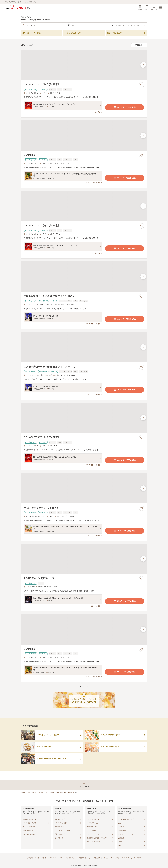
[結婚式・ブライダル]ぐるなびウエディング (34, 793)
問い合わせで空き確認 (125, 601)
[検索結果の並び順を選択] (139, 45)
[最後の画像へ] (143, 65)
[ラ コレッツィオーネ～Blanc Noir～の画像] (84, 488)
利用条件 (45, 858)
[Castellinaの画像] (84, 135)
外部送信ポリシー (71, 858)
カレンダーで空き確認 (125, 107)
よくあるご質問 (136, 858)
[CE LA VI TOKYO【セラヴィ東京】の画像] (84, 65)
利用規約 (37, 858)
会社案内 (30, 858)
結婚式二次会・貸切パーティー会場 (61, 793)
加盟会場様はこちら (85, 858)
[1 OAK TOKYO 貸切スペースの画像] (84, 559)
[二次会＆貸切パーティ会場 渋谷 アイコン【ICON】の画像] (84, 276)
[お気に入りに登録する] (142, 85)
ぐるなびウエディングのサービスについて (116, 858)
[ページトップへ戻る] (84, 785)
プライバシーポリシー (57, 858)
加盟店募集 (97, 858)
